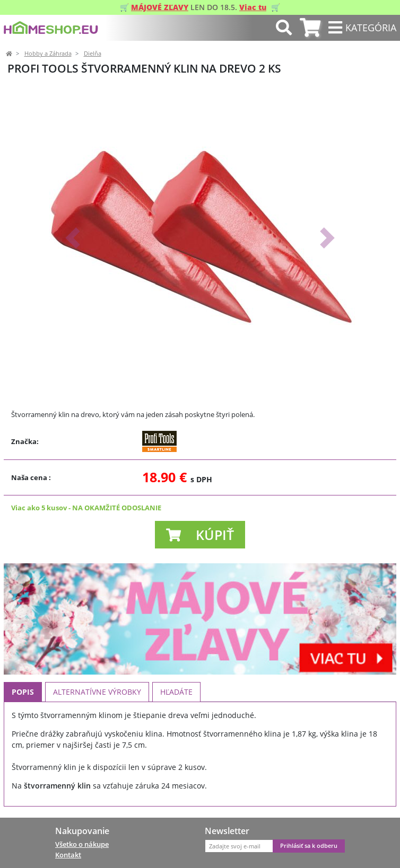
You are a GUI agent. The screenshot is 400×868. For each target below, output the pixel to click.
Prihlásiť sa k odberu (309, 846)
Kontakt (68, 855)
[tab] (310, 28)
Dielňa (93, 54)
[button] (73, 238)
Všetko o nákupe (82, 844)
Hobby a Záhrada (48, 54)
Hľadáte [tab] (176, 692)
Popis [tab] (23, 692)
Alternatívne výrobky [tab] (97, 692)
